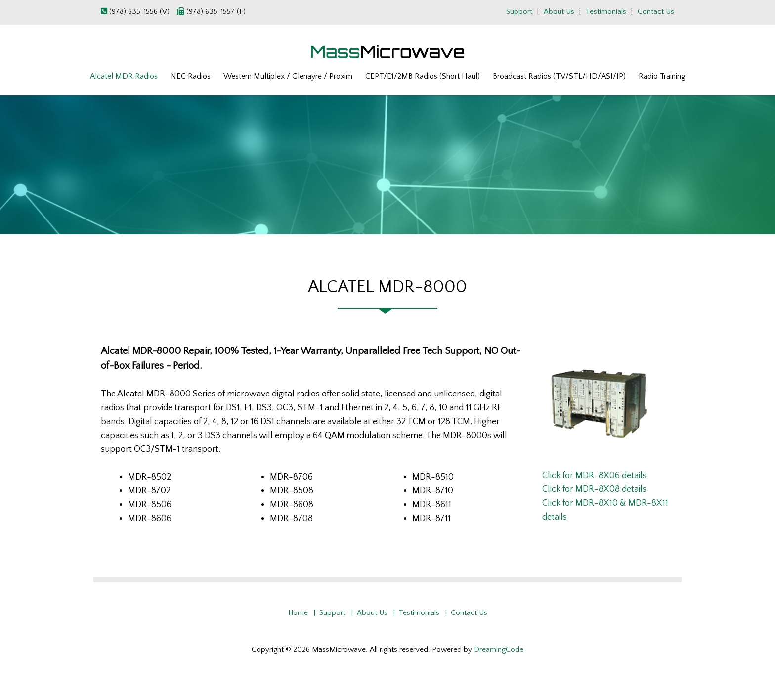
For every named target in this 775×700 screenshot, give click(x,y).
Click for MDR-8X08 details (594, 489)
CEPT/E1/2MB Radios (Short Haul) (423, 76)
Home (298, 613)
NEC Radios (191, 76)
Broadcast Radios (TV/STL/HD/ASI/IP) (559, 76)
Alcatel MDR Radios (124, 76)
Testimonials (606, 12)
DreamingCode (499, 649)
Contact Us (656, 12)
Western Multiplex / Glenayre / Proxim (288, 76)
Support (519, 12)
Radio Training (662, 76)
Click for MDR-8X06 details (594, 476)
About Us (559, 12)
